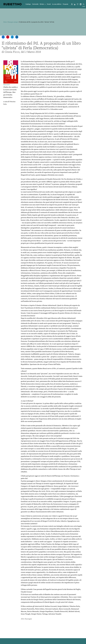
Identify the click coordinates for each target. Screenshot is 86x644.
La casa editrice (57, 4)
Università (35, 4)
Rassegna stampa (13, 22)
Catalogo (28, 4)
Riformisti (7, 85)
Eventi (49, 4)
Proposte (65, 4)
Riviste (42, 4)
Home (5, 22)
